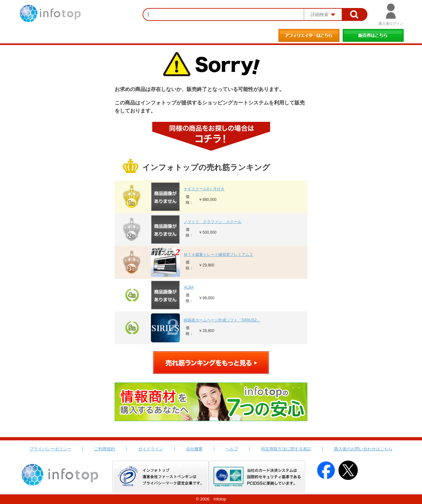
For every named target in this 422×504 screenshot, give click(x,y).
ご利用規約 (105, 449)
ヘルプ (232, 449)
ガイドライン (151, 449)
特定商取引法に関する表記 (286, 449)
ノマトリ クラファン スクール (213, 222)
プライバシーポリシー (50, 449)
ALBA (189, 287)
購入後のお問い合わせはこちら (363, 449)
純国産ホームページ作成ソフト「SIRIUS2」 (222, 320)
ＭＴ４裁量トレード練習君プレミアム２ (218, 255)
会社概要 (194, 449)
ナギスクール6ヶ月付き (204, 189)
